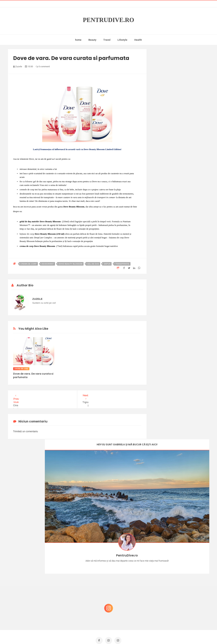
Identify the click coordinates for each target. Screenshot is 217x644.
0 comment (43, 66)
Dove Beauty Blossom (71, 264)
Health (138, 40)
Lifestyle (122, 40)
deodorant (48, 264)
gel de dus (93, 264)
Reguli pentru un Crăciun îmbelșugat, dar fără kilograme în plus (182, 572)
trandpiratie (122, 264)
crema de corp (29, 264)
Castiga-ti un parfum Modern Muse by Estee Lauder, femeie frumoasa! (181, 538)
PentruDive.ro (108, 20)
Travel (107, 40)
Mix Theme (138, 635)
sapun (107, 264)
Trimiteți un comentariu (26, 430)
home (78, 40)
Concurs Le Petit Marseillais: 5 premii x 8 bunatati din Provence (182, 555)
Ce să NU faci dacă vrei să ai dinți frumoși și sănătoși (179, 588)
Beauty (92, 40)
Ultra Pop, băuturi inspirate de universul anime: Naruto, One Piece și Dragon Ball (181, 607)
